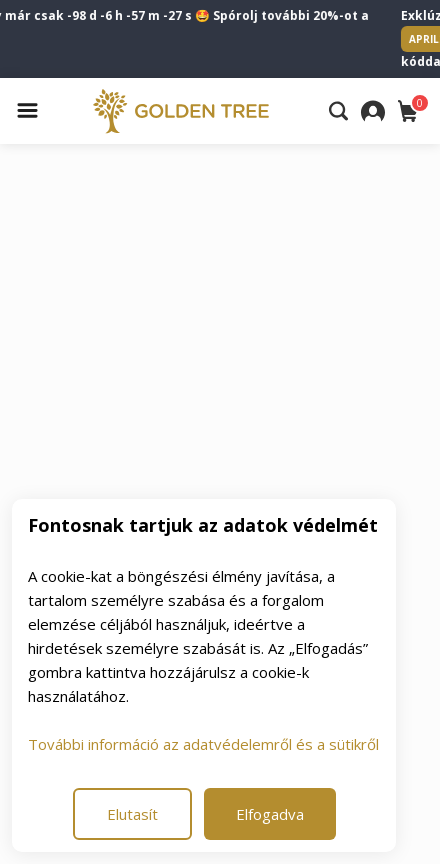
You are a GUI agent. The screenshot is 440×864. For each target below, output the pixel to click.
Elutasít (132, 814)
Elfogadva (270, 814)
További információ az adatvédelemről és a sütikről (203, 744)
